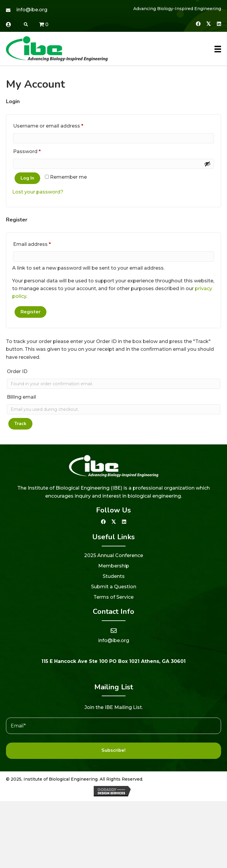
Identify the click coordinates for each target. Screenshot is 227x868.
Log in (27, 178)
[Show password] (207, 164)
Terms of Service (113, 597)
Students (114, 576)
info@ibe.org (32, 10)
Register (30, 312)
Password (38, 151)
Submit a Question (114, 587)
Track (20, 424)
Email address (43, 243)
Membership (114, 566)
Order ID (17, 371)
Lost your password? (38, 192)
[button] (198, 24)
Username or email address (59, 125)
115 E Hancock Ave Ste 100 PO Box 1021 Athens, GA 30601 (113, 661)
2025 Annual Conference (114, 555)
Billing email (21, 397)
